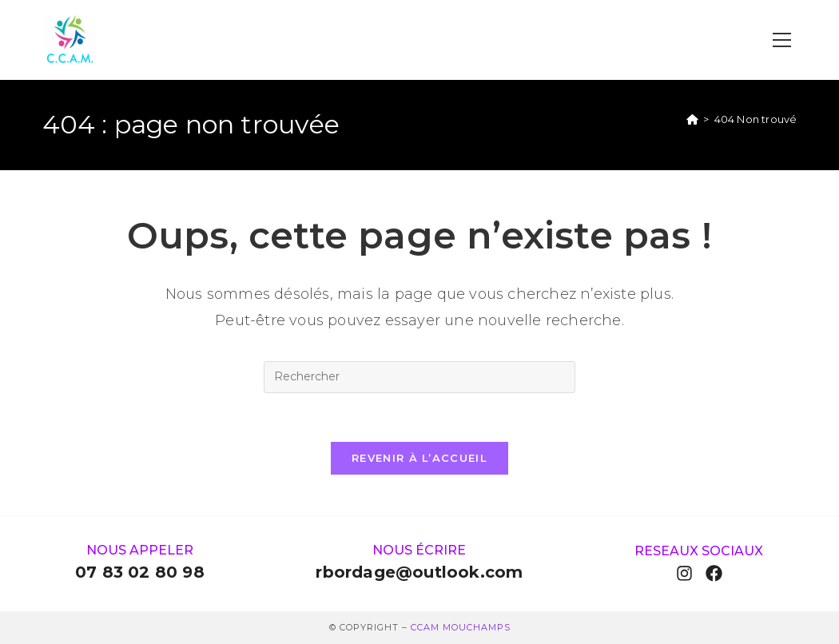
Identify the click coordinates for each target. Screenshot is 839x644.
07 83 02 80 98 (140, 572)
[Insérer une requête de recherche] (419, 377)
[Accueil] (692, 119)
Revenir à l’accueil (419, 458)
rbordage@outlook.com (419, 572)
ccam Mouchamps (461, 627)
